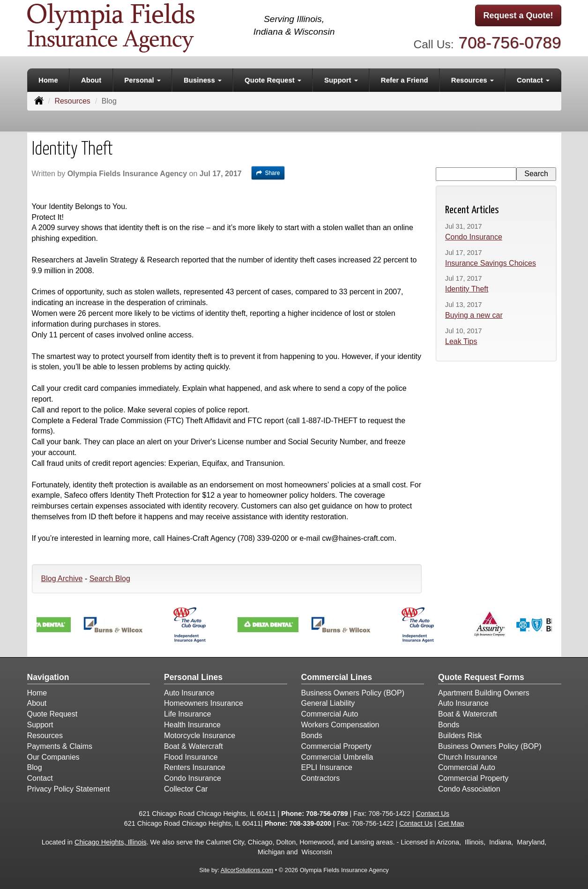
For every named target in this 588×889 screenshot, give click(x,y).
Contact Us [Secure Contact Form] (433, 814)
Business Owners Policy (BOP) (353, 693)
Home (48, 80)
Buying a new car (474, 315)
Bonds (312, 736)
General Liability (328, 703)
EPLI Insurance (327, 767)
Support (40, 725)
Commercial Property (336, 746)
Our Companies (53, 757)
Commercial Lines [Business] (337, 677)
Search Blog (110, 579)
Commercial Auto (330, 714)
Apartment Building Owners (484, 693)
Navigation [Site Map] (48, 677)
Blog (35, 767)
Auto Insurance (189, 693)
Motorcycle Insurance (200, 736)
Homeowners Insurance (204, 703)
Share (268, 173)
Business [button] (203, 80)
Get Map (451, 823)
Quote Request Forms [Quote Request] (481, 677)
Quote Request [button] (273, 80)
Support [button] (341, 80)
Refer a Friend (405, 80)
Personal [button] (142, 80)
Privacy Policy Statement (69, 789)
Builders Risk (460, 736)
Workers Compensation (340, 725)
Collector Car (186, 789)
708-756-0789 (510, 42)
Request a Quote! (518, 15)
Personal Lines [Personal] (193, 677)
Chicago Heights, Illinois (111, 842)
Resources (72, 101)
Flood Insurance (191, 757)
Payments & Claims (60, 746)
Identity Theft (467, 289)
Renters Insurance (195, 767)
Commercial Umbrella (337, 757)
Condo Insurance (474, 237)
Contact (40, 778)
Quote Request (52, 714)
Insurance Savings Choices (491, 263)
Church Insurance (468, 757)
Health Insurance (192, 725)
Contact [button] (533, 80)
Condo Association (469, 789)
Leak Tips (461, 341)
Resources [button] (473, 80)
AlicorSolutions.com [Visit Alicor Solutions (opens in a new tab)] (247, 870)
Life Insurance (188, 714)
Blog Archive (62, 579)
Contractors (321, 778)
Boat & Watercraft (194, 746)
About (91, 80)
